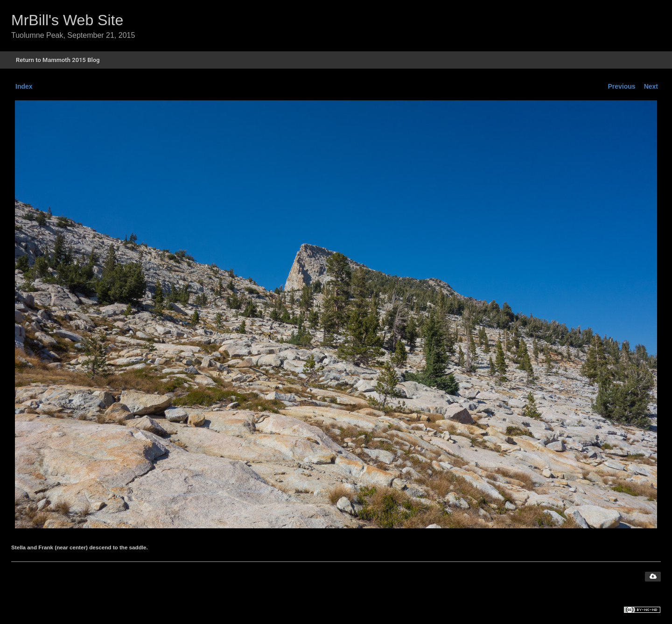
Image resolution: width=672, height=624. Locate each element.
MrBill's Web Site (67, 20)
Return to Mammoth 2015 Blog (58, 60)
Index (24, 86)
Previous (622, 86)
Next (651, 86)
